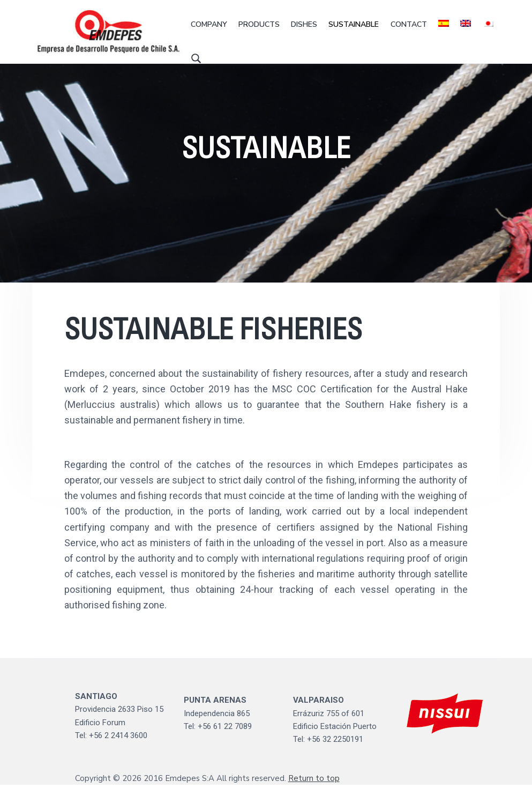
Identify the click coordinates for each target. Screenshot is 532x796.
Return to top (314, 790)
